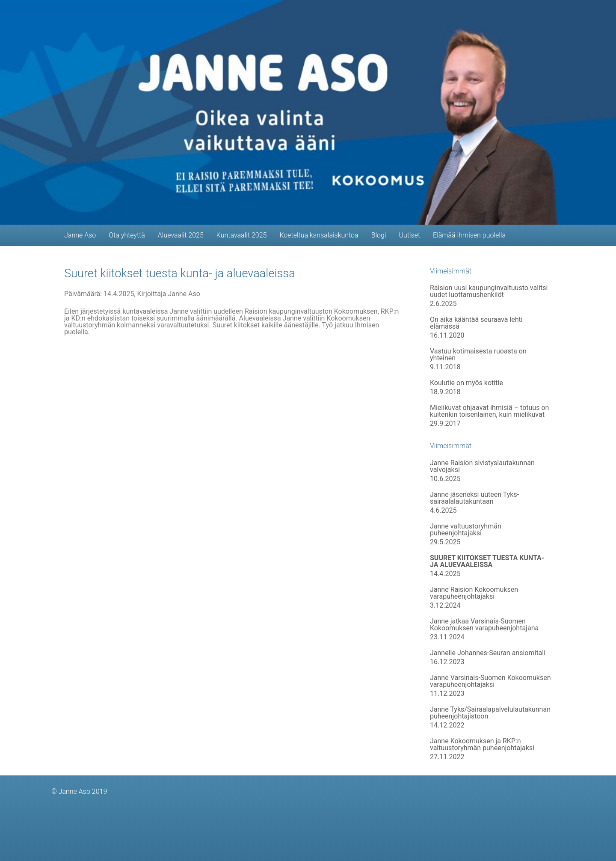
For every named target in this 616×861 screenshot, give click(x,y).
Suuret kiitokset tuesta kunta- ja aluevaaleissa (180, 273)
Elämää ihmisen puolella (469, 235)
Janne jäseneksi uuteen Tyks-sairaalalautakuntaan (474, 498)
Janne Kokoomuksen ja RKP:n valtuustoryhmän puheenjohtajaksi (482, 745)
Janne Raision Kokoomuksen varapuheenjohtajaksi (474, 593)
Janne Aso (80, 235)
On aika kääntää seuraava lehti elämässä (476, 323)
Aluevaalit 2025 (181, 235)
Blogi (379, 235)
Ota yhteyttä (127, 235)
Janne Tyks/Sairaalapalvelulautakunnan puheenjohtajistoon (490, 713)
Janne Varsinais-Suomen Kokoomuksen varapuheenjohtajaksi (490, 681)
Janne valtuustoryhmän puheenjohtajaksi (466, 530)
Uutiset (409, 235)
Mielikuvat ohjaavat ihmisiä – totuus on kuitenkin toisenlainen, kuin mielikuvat (489, 411)
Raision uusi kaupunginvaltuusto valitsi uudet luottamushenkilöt (489, 291)
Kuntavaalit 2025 (242, 235)
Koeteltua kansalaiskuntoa (319, 235)
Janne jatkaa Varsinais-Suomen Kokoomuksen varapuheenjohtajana (484, 625)
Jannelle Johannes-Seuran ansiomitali (488, 653)
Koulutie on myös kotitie (466, 383)
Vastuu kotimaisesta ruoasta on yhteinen (478, 355)
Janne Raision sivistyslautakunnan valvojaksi (482, 466)
